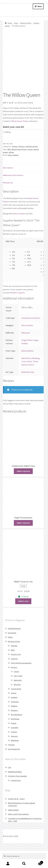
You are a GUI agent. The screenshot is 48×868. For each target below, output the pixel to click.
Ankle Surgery (13, 827)
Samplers (15, 745)
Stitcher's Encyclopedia (17, 793)
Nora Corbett (13, 172)
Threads (11, 762)
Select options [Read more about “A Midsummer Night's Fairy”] (23, 488)
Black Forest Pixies (20, 138)
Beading (36, 375)
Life (9, 785)
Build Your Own (28, 389)
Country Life (16, 672)
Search (24, 864)
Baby (13, 667)
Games (14, 710)
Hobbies (14, 723)
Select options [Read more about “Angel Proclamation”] (23, 540)
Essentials (12, 650)
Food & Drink (16, 706)
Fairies (7, 26)
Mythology (15, 736)
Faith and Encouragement (21, 680)
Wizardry (17, 702)
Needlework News (15, 789)
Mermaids (18, 697)
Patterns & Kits (26, 23)
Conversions (16, 798)
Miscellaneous (17, 732)
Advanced (25, 350)
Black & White (27, 368)
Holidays (14, 727)
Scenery (14, 749)
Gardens (14, 715)
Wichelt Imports (17, 310)
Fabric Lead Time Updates (18, 831)
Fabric (10, 654)
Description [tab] (8, 185)
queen (5, 169)
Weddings (15, 758)
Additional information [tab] (13, 192)
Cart (38, 862)
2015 (9, 167)
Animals (14, 663)
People (14, 740)
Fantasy (36, 23)
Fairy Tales (18, 693)
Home (10, 23)
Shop (16, 23)
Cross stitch (27, 379)
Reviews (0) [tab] (8, 200)
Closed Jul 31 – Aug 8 (16, 816)
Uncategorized (14, 766)
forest (30, 167)
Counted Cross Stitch (31, 335)
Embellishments (14, 646)
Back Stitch (26, 375)
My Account (8, 864)
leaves (36, 167)
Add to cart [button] (23, 618)
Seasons (14, 753)
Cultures (14, 676)
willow (11, 169)
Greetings (15, 719)
